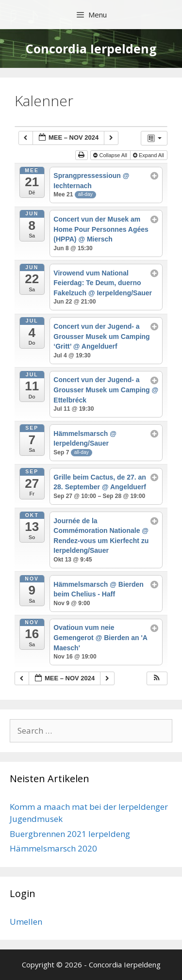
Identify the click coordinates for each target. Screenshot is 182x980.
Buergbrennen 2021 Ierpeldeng (70, 834)
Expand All (149, 155)
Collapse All (111, 155)
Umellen (26, 922)
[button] (157, 679)
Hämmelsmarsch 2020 (53, 848)
